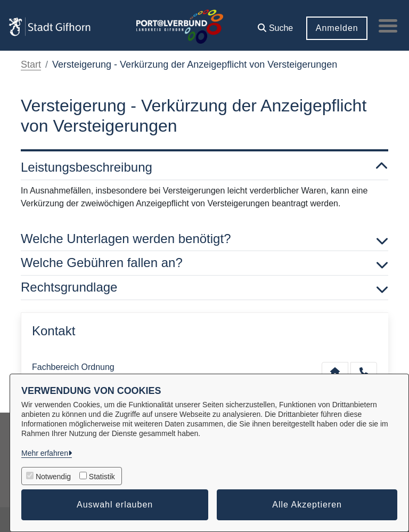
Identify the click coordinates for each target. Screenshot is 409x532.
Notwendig (53, 477)
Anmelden (334, 28)
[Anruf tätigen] (364, 372)
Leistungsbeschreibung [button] (204, 168)
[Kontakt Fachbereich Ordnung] (335, 372)
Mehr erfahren (45, 453)
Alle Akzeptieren (307, 505)
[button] (273, 24)
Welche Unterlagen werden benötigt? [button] (204, 239)
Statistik (102, 477)
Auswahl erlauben (115, 505)
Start (31, 65)
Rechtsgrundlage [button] (204, 288)
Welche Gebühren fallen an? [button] (204, 263)
